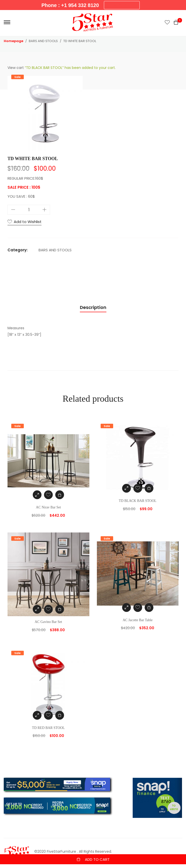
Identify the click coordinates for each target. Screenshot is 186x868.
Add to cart (97, 859)
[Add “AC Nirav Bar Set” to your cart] (60, 495)
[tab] (93, 308)
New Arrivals (122, 5)
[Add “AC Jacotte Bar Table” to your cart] (149, 608)
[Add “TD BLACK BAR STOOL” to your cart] (149, 488)
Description (93, 307)
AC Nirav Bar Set (48, 507)
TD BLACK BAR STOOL (138, 501)
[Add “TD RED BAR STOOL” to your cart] (60, 715)
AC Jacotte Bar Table (138, 620)
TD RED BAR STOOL (48, 728)
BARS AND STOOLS (55, 250)
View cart (16, 68)
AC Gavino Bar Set (48, 622)
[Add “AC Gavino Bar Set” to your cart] (60, 609)
